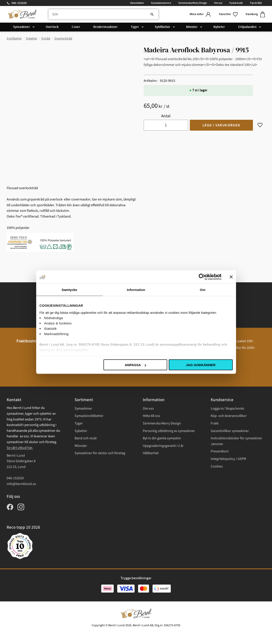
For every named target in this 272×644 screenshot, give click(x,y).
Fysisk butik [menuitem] (236, 3)
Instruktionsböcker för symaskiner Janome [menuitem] (236, 441)
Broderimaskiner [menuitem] (105, 27)
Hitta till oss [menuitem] (151, 416)
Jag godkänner (201, 365)
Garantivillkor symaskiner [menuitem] (230, 431)
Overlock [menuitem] (52, 27)
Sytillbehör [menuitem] (163, 27)
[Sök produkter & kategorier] (103, 14)
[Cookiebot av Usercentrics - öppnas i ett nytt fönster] (202, 277)
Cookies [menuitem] (217, 466)
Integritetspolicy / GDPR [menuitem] (228, 459)
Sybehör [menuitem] (81, 431)
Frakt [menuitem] (215, 423)
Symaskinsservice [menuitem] (161, 3)
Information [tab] (136, 290)
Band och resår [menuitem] (86, 438)
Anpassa (135, 365)
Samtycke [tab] (69, 290)
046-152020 (19, 3)
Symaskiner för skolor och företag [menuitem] (100, 453)
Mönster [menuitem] (192, 27)
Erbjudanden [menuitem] (247, 27)
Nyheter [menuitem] (219, 27)
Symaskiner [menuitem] (22, 27)
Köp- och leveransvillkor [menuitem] (229, 416)
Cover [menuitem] (76, 27)
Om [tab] (203, 290)
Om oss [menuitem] (218, 3)
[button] (229, 14)
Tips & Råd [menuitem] (256, 3)
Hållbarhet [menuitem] (151, 453)
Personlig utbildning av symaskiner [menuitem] (169, 431)
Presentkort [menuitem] (220, 451)
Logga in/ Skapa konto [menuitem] (227, 408)
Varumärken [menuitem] (137, 3)
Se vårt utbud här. (20, 448)
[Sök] (152, 14)
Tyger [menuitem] (135, 27)
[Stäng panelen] (231, 277)
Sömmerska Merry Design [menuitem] (193, 3)
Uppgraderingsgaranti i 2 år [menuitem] (163, 446)
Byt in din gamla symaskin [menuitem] (162, 438)
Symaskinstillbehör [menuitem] (89, 416)
